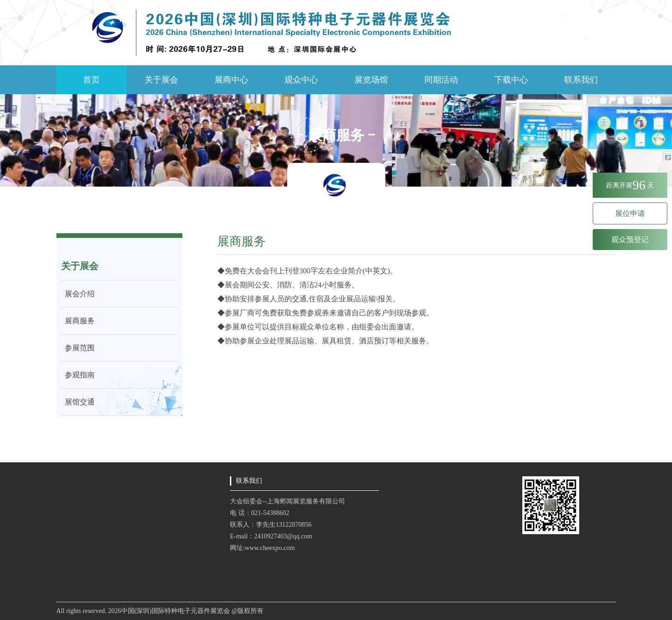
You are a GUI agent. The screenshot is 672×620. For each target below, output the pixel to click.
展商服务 (78, 321)
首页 (91, 80)
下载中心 (511, 80)
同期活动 (441, 80)
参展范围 (78, 348)
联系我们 (581, 80)
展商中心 (231, 80)
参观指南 (78, 375)
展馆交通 (78, 402)
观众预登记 (630, 240)
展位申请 (630, 213)
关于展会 (161, 80)
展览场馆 (371, 80)
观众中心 (301, 80)
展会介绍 (78, 294)
